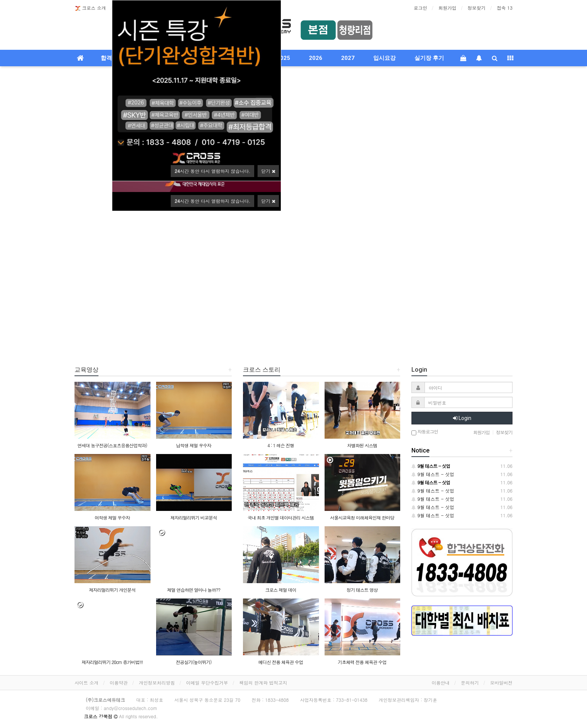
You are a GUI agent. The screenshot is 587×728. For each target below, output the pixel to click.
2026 (316, 58)
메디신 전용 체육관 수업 (281, 662)
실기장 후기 (429, 58)
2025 (283, 58)
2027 (348, 58)
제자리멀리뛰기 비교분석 (194, 517)
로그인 (420, 8)
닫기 (268, 201)
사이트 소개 (86, 683)
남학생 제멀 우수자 (194, 445)
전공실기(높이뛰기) (194, 662)
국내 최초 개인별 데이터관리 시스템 (281, 517)
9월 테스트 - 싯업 (433, 474)
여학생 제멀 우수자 (112, 517)
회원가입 (447, 8)
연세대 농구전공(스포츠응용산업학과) (112, 445)
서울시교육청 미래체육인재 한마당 (362, 517)
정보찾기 (477, 8)
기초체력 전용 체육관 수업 (362, 662)
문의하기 (470, 683)
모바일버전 (501, 683)
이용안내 (441, 683)
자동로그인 (425, 432)
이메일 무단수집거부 (207, 683)
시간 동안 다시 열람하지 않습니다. (212, 201)
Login (462, 418)
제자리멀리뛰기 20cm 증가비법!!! (112, 662)
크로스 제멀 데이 (281, 590)
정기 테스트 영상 (362, 590)
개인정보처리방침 (157, 683)
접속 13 (505, 8)
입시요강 (384, 58)
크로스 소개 (90, 8)
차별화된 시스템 (362, 445)
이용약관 (119, 683)
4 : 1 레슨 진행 (281, 445)
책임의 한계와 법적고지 (263, 683)
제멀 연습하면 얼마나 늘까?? (194, 590)
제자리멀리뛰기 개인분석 (112, 590)
